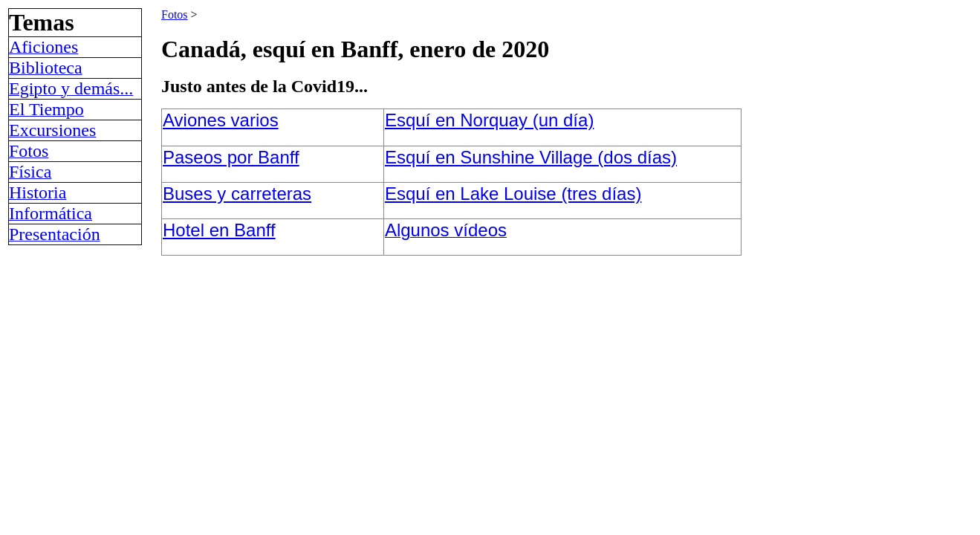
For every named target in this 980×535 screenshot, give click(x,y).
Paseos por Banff (231, 157)
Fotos (175, 14)
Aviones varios (221, 120)
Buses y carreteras (237, 194)
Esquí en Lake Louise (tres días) (513, 194)
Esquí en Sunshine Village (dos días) (531, 157)
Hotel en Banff (219, 230)
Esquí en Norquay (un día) (490, 120)
